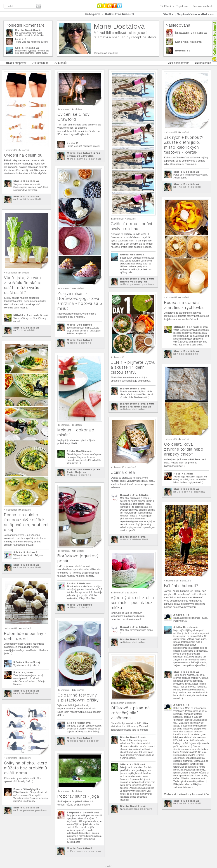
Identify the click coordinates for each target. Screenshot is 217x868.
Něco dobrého (81, 343)
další (108, 866)
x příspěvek (16, 63)
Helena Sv (183, 51)
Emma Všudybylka (80, 156)
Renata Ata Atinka (134, 495)
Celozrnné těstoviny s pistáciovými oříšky (78, 698)
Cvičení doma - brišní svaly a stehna (131, 226)
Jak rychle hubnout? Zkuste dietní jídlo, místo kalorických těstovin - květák (184, 145)
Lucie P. (21, 39)
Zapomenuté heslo (203, 6)
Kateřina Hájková (188, 42)
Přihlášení (165, 6)
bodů (60, 63)
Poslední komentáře (25, 25)
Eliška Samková (79, 723)
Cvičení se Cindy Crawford (73, 117)
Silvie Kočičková (79, 451)
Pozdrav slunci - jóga (78, 796)
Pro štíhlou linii (29, 199)
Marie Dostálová (28, 30)
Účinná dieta (123, 472)
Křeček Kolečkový (27, 662)
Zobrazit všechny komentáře (186, 794)
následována (178, 63)
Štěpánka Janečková (191, 33)
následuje (203, 63)
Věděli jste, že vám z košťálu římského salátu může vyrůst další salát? (23, 285)
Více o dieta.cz (202, 14)
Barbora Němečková (136, 407)
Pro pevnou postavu (85, 159)
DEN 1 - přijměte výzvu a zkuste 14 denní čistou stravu (133, 367)
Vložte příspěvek (177, 14)
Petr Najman (77, 472)
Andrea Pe (182, 615)
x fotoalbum (40, 63)
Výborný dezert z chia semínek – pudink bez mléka (132, 603)
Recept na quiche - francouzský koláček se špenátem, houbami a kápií (26, 522)
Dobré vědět (26, 330)
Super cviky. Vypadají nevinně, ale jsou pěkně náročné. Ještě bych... (32, 52)
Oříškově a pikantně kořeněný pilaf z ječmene (130, 713)
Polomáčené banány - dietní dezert (25, 636)
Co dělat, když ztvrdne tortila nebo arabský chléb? (184, 449)
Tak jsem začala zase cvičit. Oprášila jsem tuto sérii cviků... (30, 34)
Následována (178, 25)
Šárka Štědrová (25, 552)
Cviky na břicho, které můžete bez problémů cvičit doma (26, 768)
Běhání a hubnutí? (181, 586)
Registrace (182, 6)
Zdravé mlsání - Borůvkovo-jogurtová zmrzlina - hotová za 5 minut (80, 301)
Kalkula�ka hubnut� (214, 41)
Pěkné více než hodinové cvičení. (32, 42)
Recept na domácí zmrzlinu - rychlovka (184, 305)
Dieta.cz (110, 6)
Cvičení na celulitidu (23, 155)
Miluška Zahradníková (191, 327)
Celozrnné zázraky (191, 492)
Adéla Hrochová (27, 48)
